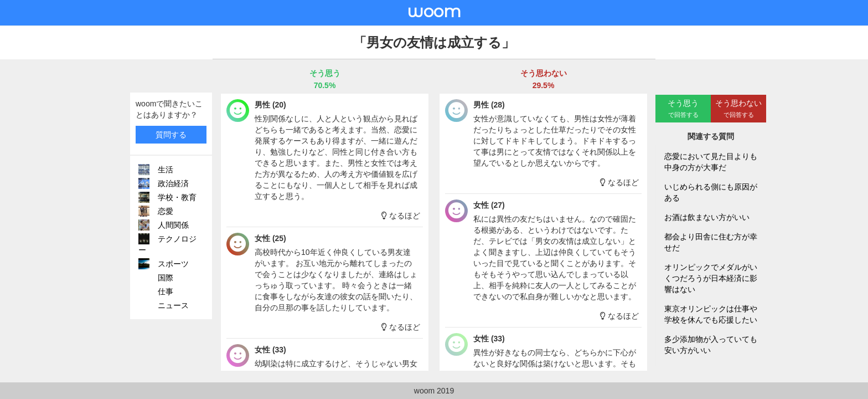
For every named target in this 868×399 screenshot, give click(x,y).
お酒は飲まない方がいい (707, 217)
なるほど (401, 216)
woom (434, 11)
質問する (171, 135)
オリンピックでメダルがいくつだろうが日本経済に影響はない (711, 278)
